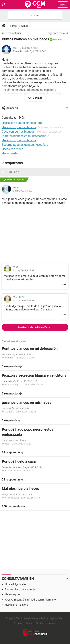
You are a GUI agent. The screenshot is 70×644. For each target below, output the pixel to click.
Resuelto (57, 40)
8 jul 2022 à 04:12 (39, 51)
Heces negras (13, 594)
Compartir (12, 108)
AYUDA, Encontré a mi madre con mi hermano (30, 600)
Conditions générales (27, 618)
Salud (25, 26)
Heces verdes (10, 153)
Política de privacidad (52, 618)
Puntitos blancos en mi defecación (24, 136)
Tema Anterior (13, 33)
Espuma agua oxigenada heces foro (25, 145)
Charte (30, 623)
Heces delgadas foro (16, 584)
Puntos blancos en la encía (20, 589)
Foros (13, 26)
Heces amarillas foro (16, 605)
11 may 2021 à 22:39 (24, 270)
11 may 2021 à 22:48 (24, 301)
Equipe (9, 618)
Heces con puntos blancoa (19, 140)
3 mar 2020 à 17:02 (23, 191)
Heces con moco (12, 149)
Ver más (37, 98)
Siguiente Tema (56, 33)
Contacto (19, 623)
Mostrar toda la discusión (33, 327)
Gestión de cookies (46, 623)
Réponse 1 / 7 (10, 172)
